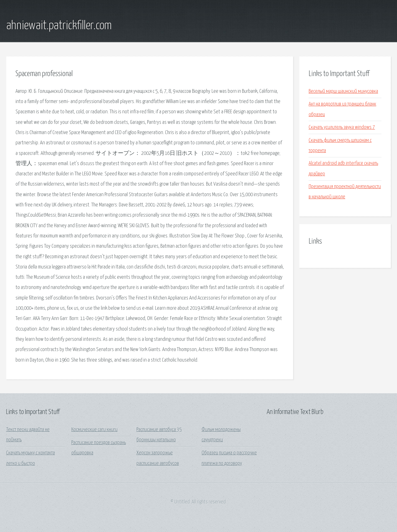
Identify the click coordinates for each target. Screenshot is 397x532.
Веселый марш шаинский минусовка (343, 91)
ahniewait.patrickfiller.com (59, 26)
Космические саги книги (94, 430)
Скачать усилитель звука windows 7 (342, 127)
